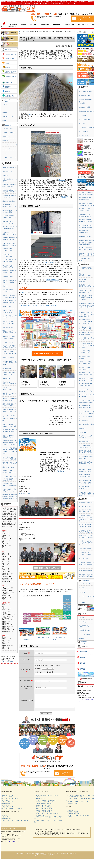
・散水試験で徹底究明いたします (43, 806)
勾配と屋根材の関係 (8, 327)
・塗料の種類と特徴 (72, 806)
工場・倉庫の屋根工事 (85, 549)
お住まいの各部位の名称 (9, 167)
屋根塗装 (23, 292)
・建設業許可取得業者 (72, 815)
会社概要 (82, 618)
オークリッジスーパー (9, 153)
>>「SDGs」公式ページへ (8, 662)
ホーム (21, 32)
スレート (5, 104)
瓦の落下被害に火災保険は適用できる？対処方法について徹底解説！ (86, 298)
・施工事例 (4, 818)
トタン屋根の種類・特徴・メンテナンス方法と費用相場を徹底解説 (86, 345)
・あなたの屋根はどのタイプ (74, 800)
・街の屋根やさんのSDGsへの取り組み (11, 811)
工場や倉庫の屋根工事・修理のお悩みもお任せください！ (86, 565)
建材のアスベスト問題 (9, 357)
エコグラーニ (6, 137)
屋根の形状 (6, 286)
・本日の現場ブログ (6, 821)
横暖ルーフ (6, 141)
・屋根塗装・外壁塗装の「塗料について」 (78, 805)
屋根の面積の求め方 (8, 277)
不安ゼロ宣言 (83, 115)
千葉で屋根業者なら (85, 630)
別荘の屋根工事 (83, 558)
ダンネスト (82, 602)
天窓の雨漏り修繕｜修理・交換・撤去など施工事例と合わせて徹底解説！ (10, 478)
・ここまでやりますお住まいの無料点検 (45, 803)
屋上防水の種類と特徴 (9, 201)
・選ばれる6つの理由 (6, 800)
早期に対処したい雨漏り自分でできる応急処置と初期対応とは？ (86, 494)
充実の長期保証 (83, 132)
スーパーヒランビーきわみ (10, 145)
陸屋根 (4, 121)
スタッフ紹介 (83, 622)
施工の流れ (82, 123)
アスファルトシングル (9, 117)
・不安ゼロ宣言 (5, 803)
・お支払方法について (7, 810)
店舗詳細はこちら (25, 493)
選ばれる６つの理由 (85, 107)
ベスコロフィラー (84, 592)
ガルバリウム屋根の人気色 (86, 424)
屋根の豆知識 (6, 378)
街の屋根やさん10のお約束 (86, 111)
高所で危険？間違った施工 (10, 463)
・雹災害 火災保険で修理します (43, 810)
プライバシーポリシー (85, 634)
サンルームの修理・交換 (86, 571)
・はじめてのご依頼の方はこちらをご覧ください (48, 798)
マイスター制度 (83, 136)
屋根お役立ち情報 (84, 442)
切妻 (30, 114)
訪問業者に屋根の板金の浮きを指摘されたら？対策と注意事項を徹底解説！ (86, 242)
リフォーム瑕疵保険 (85, 119)
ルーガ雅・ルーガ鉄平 (9, 133)
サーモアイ (82, 588)
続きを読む (60, 471)
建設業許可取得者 (84, 626)
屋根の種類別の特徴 (8, 171)
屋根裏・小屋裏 (7, 307)
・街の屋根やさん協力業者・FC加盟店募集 (78, 818)
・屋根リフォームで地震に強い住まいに (45, 811)
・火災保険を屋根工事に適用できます (45, 813)
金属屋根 (5, 113)
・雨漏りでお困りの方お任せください (45, 805)
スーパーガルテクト (8, 129)
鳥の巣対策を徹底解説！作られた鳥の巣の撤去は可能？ (86, 543)
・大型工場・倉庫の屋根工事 (42, 815)
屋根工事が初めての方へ (86, 92)
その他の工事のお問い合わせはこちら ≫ (47, 353)
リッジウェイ (6, 149)
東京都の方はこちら (27, 639)
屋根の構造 (6, 175)
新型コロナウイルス (53, 280)
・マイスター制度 (6, 808)
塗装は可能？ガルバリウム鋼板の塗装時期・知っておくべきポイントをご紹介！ (10, 442)
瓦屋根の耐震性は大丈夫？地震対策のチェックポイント (86, 464)
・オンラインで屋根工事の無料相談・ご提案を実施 (80, 798)
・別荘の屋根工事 (39, 818)
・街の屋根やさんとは (7, 798)
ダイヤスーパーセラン (85, 584)
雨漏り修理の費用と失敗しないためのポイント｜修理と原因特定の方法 (86, 314)
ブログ (26, 32)
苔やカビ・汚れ (48, 263)
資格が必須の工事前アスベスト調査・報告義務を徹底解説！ (10, 363)
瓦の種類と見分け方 (8, 342)
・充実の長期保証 (6, 806)
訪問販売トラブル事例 (85, 237)
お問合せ (82, 638)
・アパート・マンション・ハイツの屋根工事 (46, 816)
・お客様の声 (4, 820)
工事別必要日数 (83, 432)
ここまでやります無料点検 (86, 128)
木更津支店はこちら (15, 844)
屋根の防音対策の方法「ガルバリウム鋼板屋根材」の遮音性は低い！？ (86, 322)
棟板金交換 (64, 197)
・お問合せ (69, 820)
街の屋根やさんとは (85, 96)
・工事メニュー (39, 800)
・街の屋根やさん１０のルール (9, 801)
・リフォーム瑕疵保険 (7, 805)
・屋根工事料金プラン (40, 801)
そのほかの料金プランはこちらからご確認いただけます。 (40, 306)
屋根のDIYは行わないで (9, 467)
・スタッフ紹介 (70, 813)
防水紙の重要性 (7, 369)
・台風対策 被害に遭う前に (42, 808)
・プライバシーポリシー (73, 816)
